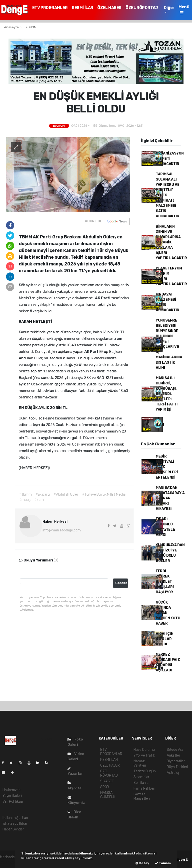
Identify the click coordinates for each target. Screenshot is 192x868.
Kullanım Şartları (15, 818)
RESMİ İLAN (82, 8)
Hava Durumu (144, 750)
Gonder (121, 583)
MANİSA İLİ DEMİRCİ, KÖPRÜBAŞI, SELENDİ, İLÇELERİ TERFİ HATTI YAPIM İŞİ (167, 394)
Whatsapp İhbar (15, 824)
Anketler (173, 755)
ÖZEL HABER (109, 8)
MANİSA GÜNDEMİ (107, 795)
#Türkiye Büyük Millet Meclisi (104, 494)
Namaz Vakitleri (140, 763)
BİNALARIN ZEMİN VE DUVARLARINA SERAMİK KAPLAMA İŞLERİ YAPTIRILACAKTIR (171, 242)
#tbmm (25, 494)
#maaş (25, 500)
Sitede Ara (175, 750)
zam (118, 339)
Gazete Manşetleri (142, 796)
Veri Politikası (13, 802)
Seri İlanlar (142, 783)
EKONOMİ (31, 27)
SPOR (105, 787)
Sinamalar (141, 777)
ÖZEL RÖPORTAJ (142, 8)
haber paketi (10, 862)
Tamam (163, 863)
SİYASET (107, 781)
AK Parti (103, 298)
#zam (39, 500)
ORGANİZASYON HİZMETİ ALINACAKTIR (170, 159)
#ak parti (43, 494)
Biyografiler (176, 761)
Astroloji (173, 773)
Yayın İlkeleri (12, 796)
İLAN (160, 425)
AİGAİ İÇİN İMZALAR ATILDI (165, 639)
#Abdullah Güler (66, 494)
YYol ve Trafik (144, 755)
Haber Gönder (13, 829)
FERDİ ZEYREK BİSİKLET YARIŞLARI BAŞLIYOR (165, 582)
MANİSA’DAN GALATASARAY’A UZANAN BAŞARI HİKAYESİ (170, 498)
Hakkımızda (11, 790)
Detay (142, 863)
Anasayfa (12, 27)
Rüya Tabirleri (177, 767)
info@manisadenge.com (62, 530)
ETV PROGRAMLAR (50, 8)
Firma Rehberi (144, 788)
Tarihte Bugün (145, 771)
